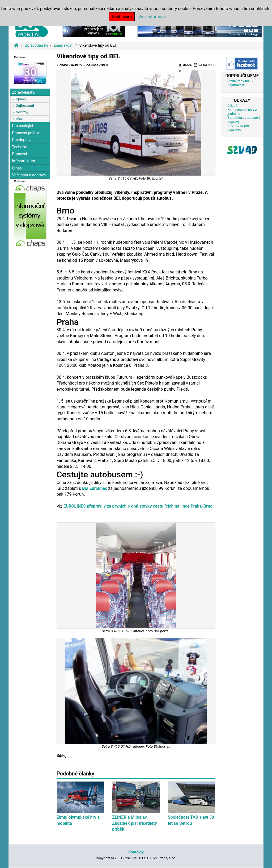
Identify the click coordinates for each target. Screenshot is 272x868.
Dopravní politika (26, 133)
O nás (17, 168)
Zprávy (21, 99)
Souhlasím (122, 17)
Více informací (152, 17)
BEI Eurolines (95, 488)
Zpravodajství (36, 45)
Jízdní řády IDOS (240, 81)
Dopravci (19, 154)
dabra (185, 65)
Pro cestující (22, 126)
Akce (20, 119)
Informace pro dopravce (238, 128)
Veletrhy (22, 112)
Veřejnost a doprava (29, 175)
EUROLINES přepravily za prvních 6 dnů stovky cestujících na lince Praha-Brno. (139, 506)
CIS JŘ (232, 106)
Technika (20, 147)
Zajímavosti (64, 45)
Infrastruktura (24, 161)
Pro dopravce (23, 140)
